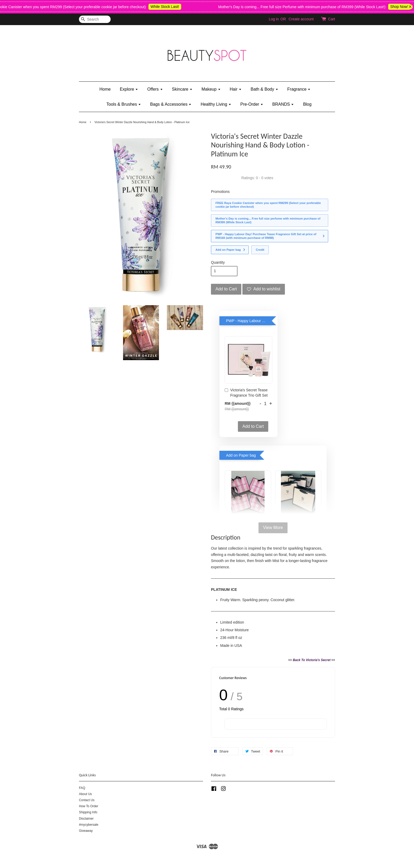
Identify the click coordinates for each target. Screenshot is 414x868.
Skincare (182, 89)
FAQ (82, 788)
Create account (301, 19)
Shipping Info (88, 812)
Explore (129, 89)
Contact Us (87, 800)
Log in (274, 19)
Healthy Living (216, 104)
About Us (85, 794)
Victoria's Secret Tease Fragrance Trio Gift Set (246, 393)
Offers (155, 89)
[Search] (95, 19)
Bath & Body (264, 89)
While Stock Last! (169, 7)
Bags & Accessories (171, 104)
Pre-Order (252, 104)
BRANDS (283, 104)
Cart (332, 19)
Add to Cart (253, 426)
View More (273, 528)
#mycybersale (89, 825)
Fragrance (299, 89)
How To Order (89, 806)
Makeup (211, 89)
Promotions (220, 192)
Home (105, 89)
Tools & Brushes (124, 104)
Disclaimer (86, 819)
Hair (236, 89)
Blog (307, 104)
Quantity (218, 262)
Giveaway (86, 831)
